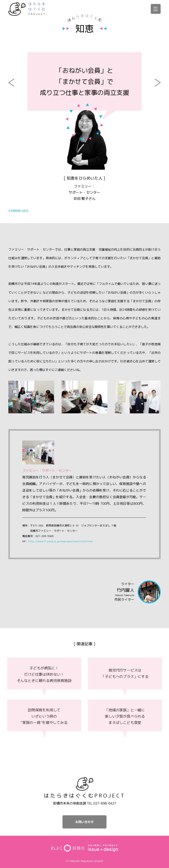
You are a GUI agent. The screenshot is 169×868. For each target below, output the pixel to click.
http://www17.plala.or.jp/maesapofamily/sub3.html (60, 541)
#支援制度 (15, 211)
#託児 (25, 211)
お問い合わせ (84, 822)
